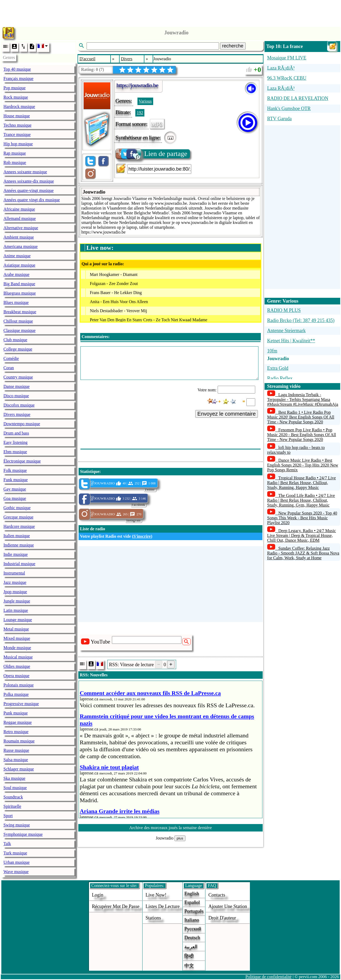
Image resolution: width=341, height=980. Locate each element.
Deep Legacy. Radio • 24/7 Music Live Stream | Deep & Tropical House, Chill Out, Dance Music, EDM (302, 535)
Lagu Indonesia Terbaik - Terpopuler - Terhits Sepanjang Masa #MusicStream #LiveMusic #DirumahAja (303, 399)
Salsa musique (16, 760)
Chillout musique (18, 321)
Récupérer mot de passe (116, 906)
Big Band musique (19, 284)
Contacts (217, 895)
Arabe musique (16, 274)
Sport (8, 816)
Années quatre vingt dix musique (32, 200)
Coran (9, 368)
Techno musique (17, 125)
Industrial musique (19, 564)
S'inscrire (142, 536)
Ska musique (14, 778)
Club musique (15, 340)
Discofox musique (19, 405)
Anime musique (17, 256)
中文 (189, 966)
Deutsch (192, 938)
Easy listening (15, 442)
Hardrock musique (19, 107)
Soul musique (15, 788)
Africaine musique (19, 209)
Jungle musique (17, 601)
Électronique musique (22, 461)
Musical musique (18, 657)
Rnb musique (15, 162)
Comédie (11, 358)
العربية (191, 947)
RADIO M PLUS (284, 310)
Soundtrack (13, 797)
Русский (193, 929)
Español (192, 902)
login (98, 895)
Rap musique (15, 153)
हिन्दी (189, 956)
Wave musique (16, 872)
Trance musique (17, 134)
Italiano (192, 920)
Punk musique (16, 713)
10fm (272, 351)
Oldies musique (17, 666)
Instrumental (14, 573)
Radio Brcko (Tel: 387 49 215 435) (301, 320)
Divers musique (17, 414)
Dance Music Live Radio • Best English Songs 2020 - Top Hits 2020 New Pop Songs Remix (303, 465)
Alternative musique (21, 228)
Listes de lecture (163, 906)
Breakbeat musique (20, 312)
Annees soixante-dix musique (29, 181)
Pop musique (15, 88)
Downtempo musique (22, 424)
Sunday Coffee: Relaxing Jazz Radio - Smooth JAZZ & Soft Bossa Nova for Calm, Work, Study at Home (303, 553)
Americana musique (21, 246)
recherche (233, 46)
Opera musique (16, 676)
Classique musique (19, 330)
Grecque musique (18, 517)
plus (180, 838)
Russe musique (16, 750)
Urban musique (17, 862)
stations (153, 918)
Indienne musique (19, 545)
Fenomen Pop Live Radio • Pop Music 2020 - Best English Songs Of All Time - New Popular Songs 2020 (302, 435)
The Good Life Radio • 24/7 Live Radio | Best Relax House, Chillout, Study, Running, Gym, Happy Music (301, 500)
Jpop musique (15, 592)
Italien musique (17, 536)
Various (145, 101)
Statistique (90, 471)
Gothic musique (17, 508)
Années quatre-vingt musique (29, 190)
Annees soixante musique (25, 172)
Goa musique (15, 498)
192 (140, 113)
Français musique (18, 79)
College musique (18, 349)
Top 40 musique (17, 69)
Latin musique (16, 610)
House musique (17, 116)
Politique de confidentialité (268, 977)
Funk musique (16, 480)
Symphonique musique (23, 834)
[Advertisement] (170, 12)
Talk (7, 844)
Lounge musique (18, 620)
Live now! (156, 895)
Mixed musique (17, 638)
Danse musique (17, 386)
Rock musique (16, 97)
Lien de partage (152, 154)
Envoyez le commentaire (227, 414)
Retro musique (16, 732)
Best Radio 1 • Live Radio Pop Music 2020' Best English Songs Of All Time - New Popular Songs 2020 (301, 417)
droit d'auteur (222, 918)
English (192, 894)
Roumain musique (19, 741)
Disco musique (16, 396)
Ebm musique (15, 452)
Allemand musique (20, 218)
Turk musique (15, 853)
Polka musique (16, 694)
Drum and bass (16, 433)
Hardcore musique (19, 526)
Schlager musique (19, 769)
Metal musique (16, 629)
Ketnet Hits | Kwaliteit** (291, 341)
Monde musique (17, 648)
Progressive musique (21, 704)
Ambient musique (19, 237)
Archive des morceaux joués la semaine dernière (170, 828)
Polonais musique (19, 685)
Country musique (18, 377)
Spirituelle (12, 806)
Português (194, 911)
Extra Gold (278, 368)
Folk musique (15, 470)
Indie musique (16, 554)
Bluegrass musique (20, 293)
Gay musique (15, 489)
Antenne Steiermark (286, 331)
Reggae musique (18, 722)
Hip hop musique (18, 144)
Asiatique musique (19, 265)
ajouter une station (228, 906)
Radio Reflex (280, 378)
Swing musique (17, 825)
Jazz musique (15, 582)
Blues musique (16, 302)
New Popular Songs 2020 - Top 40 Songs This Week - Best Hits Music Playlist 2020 (302, 518)
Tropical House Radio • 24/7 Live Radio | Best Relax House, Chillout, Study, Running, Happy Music (302, 483)
